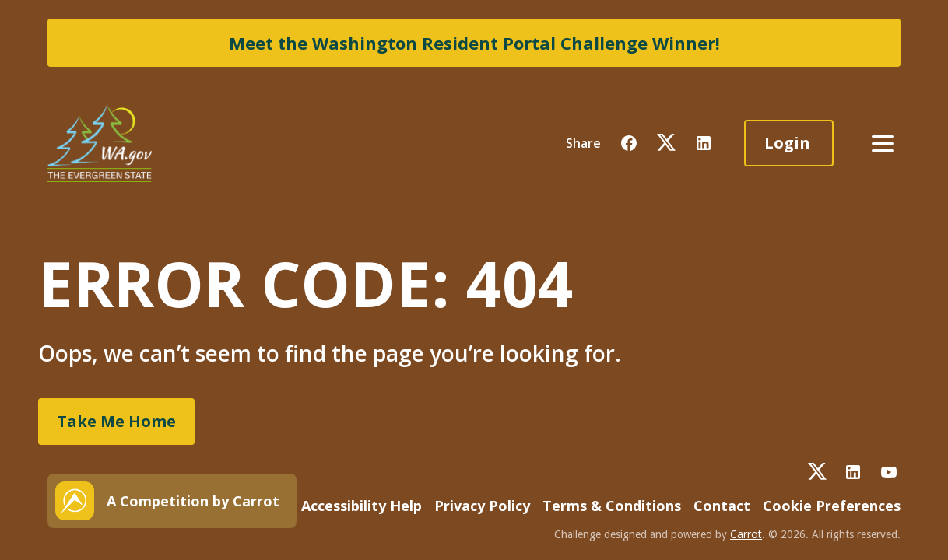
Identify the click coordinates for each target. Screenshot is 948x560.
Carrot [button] (746, 534)
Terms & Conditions (612, 506)
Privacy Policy (482, 506)
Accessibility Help (362, 506)
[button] (629, 143)
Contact (722, 506)
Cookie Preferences (832, 506)
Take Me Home (116, 421)
